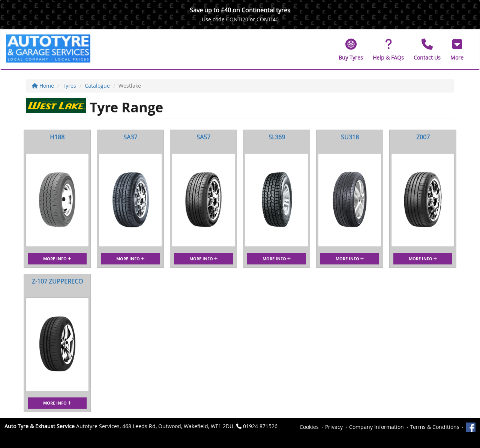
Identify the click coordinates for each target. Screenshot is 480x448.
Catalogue (97, 86)
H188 (57, 137)
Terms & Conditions (435, 427)
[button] (457, 49)
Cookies (309, 427)
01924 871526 (260, 426)
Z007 (423, 137)
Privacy (334, 427)
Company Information (376, 427)
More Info (57, 259)
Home (43, 86)
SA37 (130, 137)
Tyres (69, 86)
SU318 (350, 137)
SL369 (277, 137)
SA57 (203, 137)
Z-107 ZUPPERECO (57, 281)
